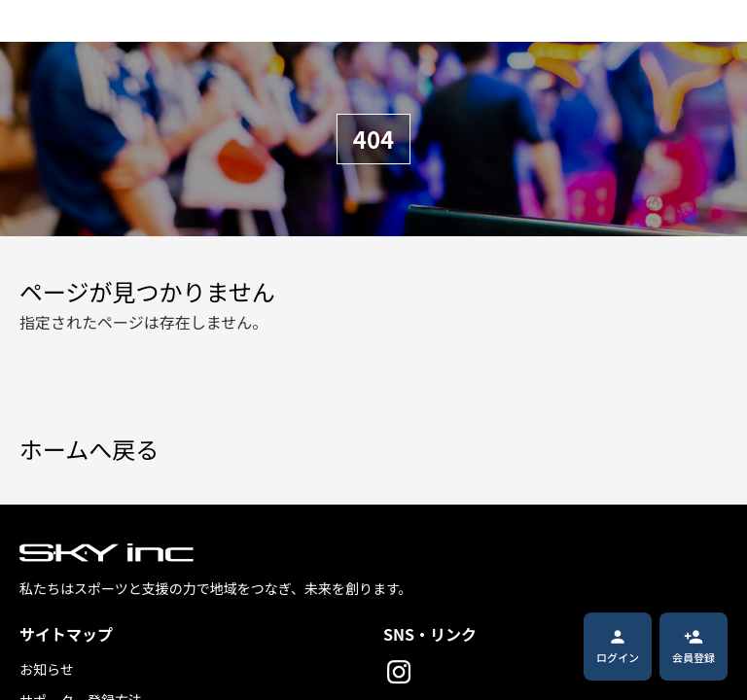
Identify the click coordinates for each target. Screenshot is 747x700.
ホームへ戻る (89, 450)
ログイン (618, 646)
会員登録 (694, 646)
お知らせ (47, 669)
